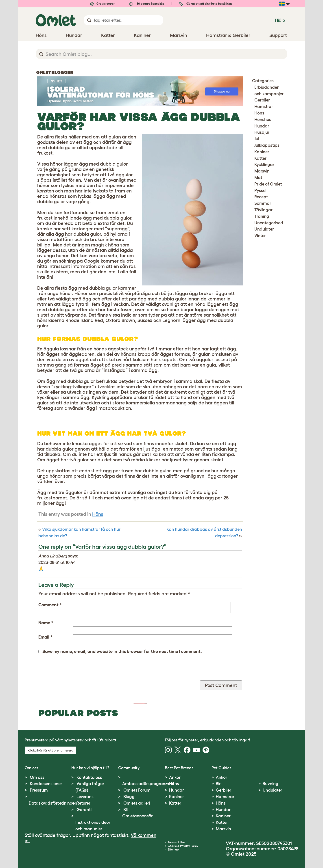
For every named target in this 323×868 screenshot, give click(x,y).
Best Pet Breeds (179, 768)
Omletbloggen (55, 72)
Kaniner (262, 152)
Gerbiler (262, 100)
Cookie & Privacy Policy (183, 846)
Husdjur (262, 132)
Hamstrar (264, 107)
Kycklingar (264, 165)
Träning (262, 216)
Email (45, 637)
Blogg (129, 797)
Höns (98, 514)
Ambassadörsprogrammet (148, 784)
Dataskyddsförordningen (53, 803)
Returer (83, 803)
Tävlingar (263, 210)
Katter (260, 158)
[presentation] (72, 672)
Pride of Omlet (268, 184)
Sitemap (173, 850)
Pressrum (39, 790)
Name (46, 623)
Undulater (264, 229)
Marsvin (262, 171)
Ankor (175, 777)
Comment (50, 605)
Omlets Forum (137, 790)
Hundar (262, 126)
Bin (219, 784)
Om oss (37, 777)
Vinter (260, 236)
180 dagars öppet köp (147, 4)
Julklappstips (267, 145)
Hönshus (263, 120)
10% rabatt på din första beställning (206, 4)
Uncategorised (269, 223)
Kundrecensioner (46, 784)
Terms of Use (176, 842)
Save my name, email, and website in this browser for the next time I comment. (122, 651)
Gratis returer (103, 4)
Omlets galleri (137, 803)
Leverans (85, 797)
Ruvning (271, 784)
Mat (258, 178)
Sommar (263, 203)
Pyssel (260, 191)
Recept (261, 197)
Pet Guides (221, 768)
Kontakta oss (89, 777)
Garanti (84, 810)
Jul (257, 139)
